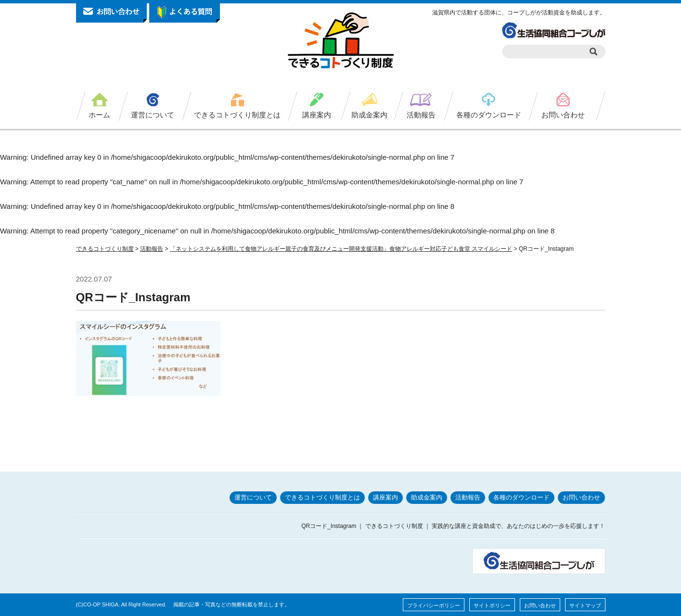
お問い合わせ (563, 115)
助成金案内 (369, 115)
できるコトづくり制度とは (237, 115)
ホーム (99, 115)
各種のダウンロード (489, 115)
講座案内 (317, 115)
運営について (153, 115)
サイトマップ (585, 605)
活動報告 (421, 115)
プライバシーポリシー (434, 605)
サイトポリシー (492, 605)
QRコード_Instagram (133, 297)
